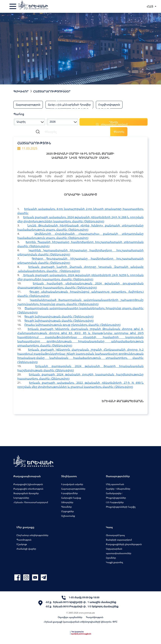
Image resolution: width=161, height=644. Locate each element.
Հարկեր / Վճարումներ (118, 489)
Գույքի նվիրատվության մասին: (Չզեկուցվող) (59, 316)
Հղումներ (111, 558)
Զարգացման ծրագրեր (26, 493)
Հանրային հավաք (71, 498)
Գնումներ (66, 507)
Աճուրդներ (67, 502)
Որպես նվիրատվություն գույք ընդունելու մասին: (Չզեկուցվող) (72, 325)
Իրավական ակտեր (72, 484)
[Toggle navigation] (13, 6)
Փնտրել (119, 132)
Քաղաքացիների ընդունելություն (124, 544)
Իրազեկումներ (69, 493)
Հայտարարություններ (52, 91)
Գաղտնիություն (95, 617)
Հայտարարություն (28, 104)
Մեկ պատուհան (115, 484)
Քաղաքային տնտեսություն (28, 489)
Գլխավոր (21, 91)
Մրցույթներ (67, 511)
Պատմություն (24, 540)
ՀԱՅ (150, 6)
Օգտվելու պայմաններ (70, 617)
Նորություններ (21, 498)
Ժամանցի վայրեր (26, 549)
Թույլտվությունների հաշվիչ (121, 507)
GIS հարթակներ (115, 502)
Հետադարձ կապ (115, 535)
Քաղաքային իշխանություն (28, 484)
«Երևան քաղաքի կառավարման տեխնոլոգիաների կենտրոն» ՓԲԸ (80, 622)
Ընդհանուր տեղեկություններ (32, 535)
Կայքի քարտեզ (114, 562)
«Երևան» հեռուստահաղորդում (31, 502)
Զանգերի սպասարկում (119, 540)
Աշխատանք (68, 516)
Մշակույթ (22, 544)
